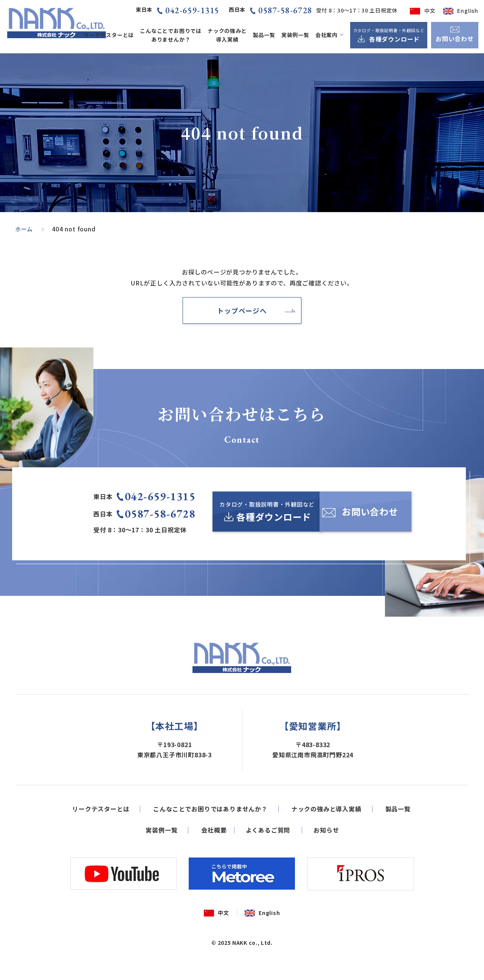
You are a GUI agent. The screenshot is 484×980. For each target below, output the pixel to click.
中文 (430, 11)
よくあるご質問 (268, 853)
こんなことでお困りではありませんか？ (171, 35)
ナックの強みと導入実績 (227, 35)
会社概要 (214, 853)
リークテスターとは (109, 35)
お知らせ (326, 853)
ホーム (25, 229)
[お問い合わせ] (371, 516)
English (468, 11)
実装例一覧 (295, 35)
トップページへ (242, 312)
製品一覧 (264, 35)
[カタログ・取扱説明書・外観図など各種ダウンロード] (389, 35)
